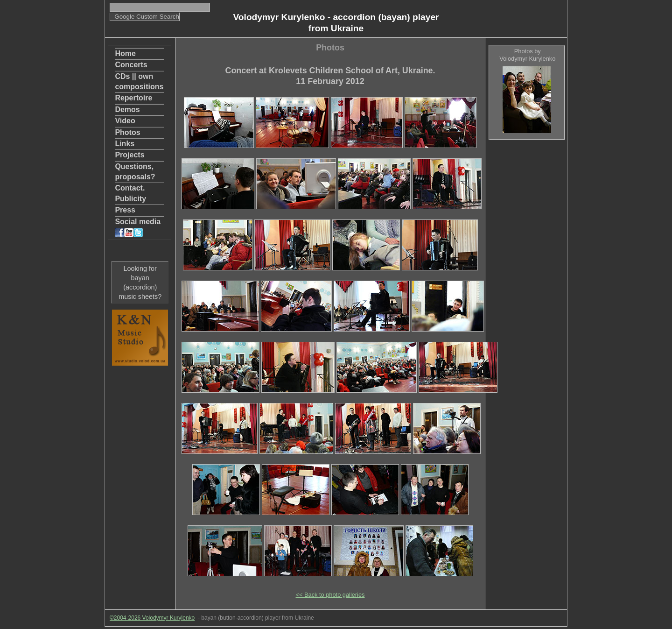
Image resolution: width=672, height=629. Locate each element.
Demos (127, 110)
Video (125, 121)
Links (125, 144)
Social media (138, 227)
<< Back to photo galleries (330, 595)
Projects (129, 155)
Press (125, 210)
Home (125, 53)
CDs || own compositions (139, 81)
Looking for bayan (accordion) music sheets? (140, 283)
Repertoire (133, 98)
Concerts (131, 65)
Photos (127, 132)
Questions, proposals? (135, 172)
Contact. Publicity (130, 193)
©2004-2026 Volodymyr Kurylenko (152, 618)
